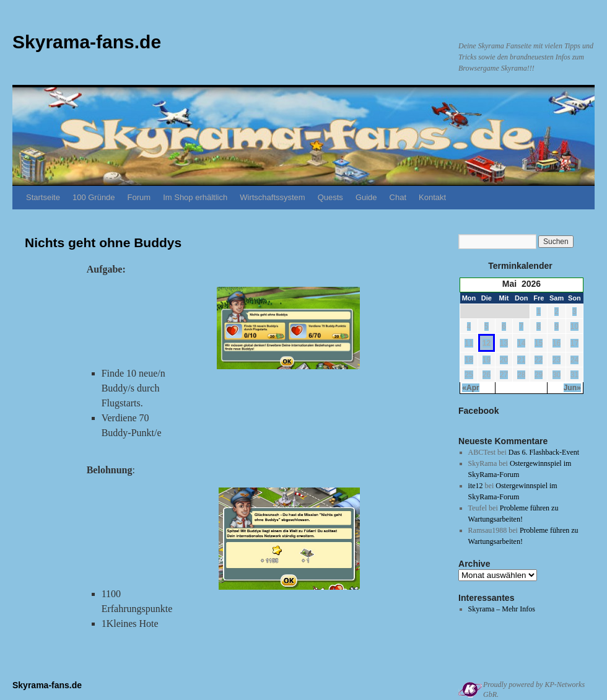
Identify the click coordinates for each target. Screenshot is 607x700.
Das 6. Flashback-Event (544, 452)
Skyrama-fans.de (87, 42)
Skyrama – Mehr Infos (502, 609)
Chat (398, 197)
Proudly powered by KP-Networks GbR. (534, 689)
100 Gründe (94, 197)
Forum (139, 197)
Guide (366, 197)
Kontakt (432, 197)
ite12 (476, 486)
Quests (330, 197)
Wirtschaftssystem (272, 197)
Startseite (43, 197)
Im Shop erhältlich (195, 197)
